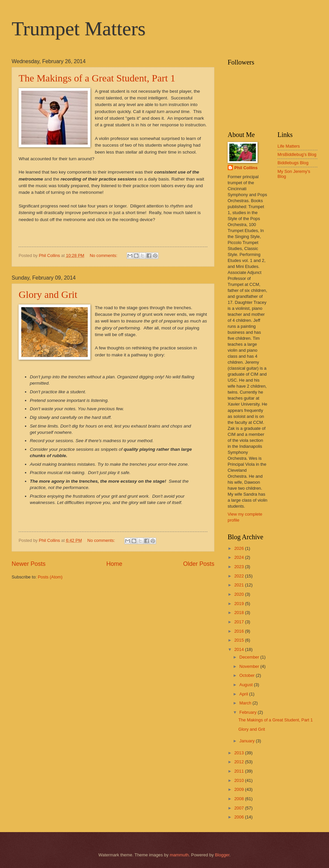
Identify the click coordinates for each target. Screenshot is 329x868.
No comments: (104, 255)
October (247, 675)
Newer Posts (29, 564)
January (247, 741)
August (247, 685)
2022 (240, 576)
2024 (240, 557)
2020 (240, 594)
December (250, 657)
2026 (240, 548)
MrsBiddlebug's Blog (297, 154)
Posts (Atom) (50, 577)
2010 (240, 780)
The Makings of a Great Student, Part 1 (97, 78)
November (250, 666)
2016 (240, 631)
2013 (240, 753)
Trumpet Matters (79, 29)
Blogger (222, 855)
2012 (240, 762)
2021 (240, 585)
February (248, 712)
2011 (240, 771)
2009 (240, 789)
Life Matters (289, 146)
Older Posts (199, 564)
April (244, 694)
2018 (240, 613)
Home (114, 564)
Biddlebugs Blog (293, 163)
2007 (240, 808)
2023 (240, 567)
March (246, 703)
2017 (240, 622)
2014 (240, 649)
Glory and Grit (48, 294)
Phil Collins (246, 168)
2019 (240, 604)
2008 (240, 799)
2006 (240, 817)
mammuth (179, 855)
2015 (240, 640)
